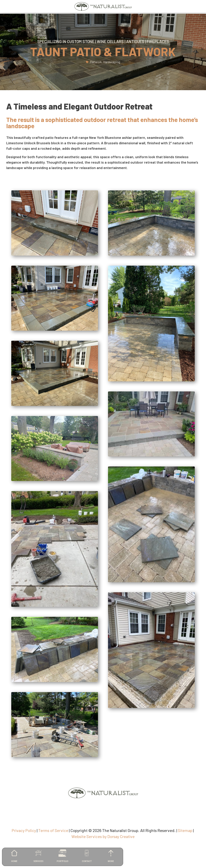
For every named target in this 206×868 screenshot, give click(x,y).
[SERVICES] (38, 853)
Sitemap (185, 830)
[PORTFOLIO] (63, 853)
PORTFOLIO (63, 861)
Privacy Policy (24, 830)
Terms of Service (53, 830)
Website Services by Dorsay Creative (103, 836)
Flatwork (96, 62)
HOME (14, 861)
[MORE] (111, 853)
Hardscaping (112, 62)
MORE (111, 861)
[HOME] (14, 853)
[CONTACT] (87, 853)
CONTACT (87, 861)
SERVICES (38, 861)
